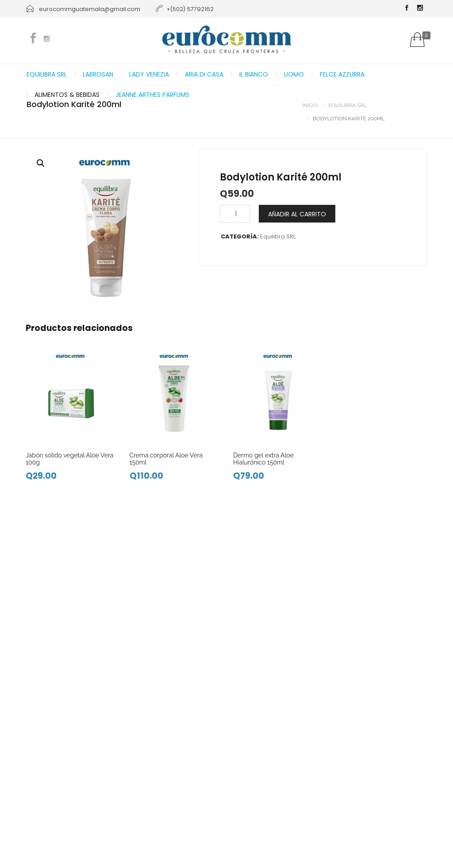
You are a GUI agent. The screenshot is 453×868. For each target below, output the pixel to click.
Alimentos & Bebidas (67, 95)
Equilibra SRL (47, 74)
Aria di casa (204, 74)
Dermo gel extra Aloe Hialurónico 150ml (263, 459)
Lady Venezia (149, 74)
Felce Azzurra (342, 74)
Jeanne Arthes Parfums (152, 95)
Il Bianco (254, 74)
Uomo (294, 74)
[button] (41, 163)
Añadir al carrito (297, 214)
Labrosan (98, 74)
